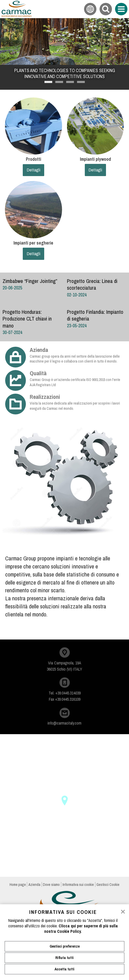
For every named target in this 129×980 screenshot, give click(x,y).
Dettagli (33, 170)
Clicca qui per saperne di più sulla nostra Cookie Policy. (81, 929)
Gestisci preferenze (65, 946)
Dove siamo (51, 884)
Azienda (34, 884)
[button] (65, 801)
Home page (18, 884)
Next (121, 79)
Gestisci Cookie (108, 884)
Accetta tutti (64, 969)
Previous (8, 79)
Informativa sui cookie (78, 884)
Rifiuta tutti (64, 958)
